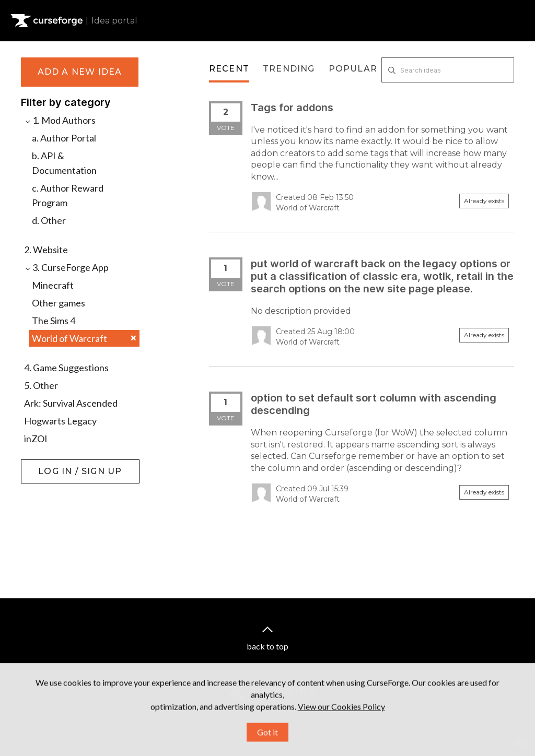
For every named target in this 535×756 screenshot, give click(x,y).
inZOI (36, 439)
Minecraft (53, 285)
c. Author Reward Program (68, 195)
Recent (229, 69)
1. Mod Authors (60, 120)
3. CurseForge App (66, 267)
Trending (289, 69)
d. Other (49, 220)
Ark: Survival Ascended (71, 403)
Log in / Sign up (47, 465)
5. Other (41, 385)
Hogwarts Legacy (60, 421)
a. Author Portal (64, 138)
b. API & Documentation (64, 163)
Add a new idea (80, 72)
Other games (59, 303)
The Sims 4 (54, 321)
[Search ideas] (448, 70)
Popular (353, 69)
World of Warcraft (84, 338)
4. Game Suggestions (66, 368)
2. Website (46, 250)
